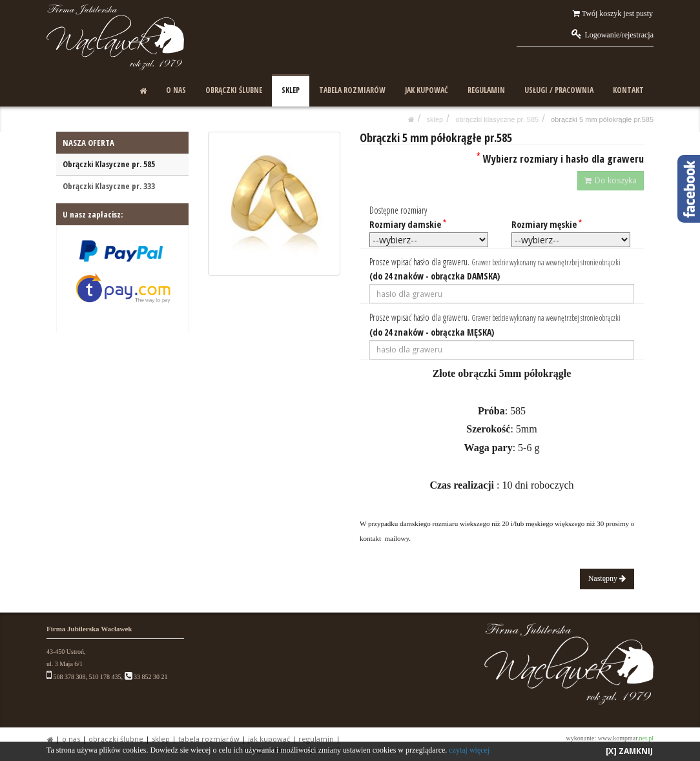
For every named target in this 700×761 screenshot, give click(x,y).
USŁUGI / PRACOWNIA (559, 90)
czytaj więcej (469, 750)
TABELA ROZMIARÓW (352, 90)
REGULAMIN (486, 90)
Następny (607, 578)
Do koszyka (611, 180)
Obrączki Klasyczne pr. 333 (109, 186)
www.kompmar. (626, 738)
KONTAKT (628, 90)
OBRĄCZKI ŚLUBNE (234, 90)
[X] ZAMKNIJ (629, 751)
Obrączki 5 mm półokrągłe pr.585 (602, 119)
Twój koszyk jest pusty (613, 14)
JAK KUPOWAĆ (427, 90)
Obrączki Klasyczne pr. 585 (497, 119)
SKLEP (291, 90)
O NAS (176, 90)
